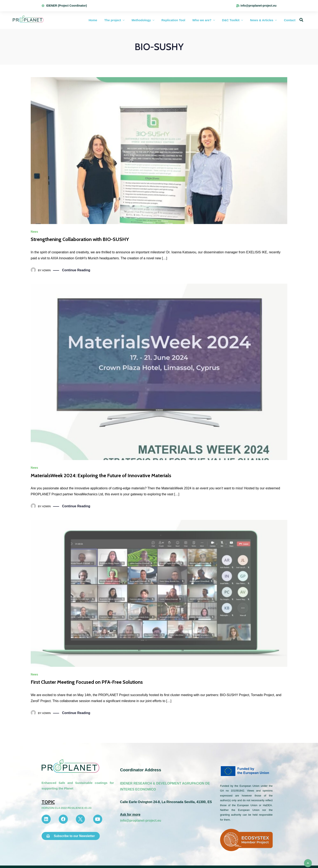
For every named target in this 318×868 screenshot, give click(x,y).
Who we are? (202, 20)
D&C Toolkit (231, 20)
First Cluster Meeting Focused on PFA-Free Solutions (87, 682)
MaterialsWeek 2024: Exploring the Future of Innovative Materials (101, 475)
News (34, 232)
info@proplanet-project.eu (141, 820)
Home (93, 20)
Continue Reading (76, 270)
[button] (71, 836)
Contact (290, 20)
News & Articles (262, 20)
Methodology (141, 20)
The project (113, 20)
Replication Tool (173, 20)
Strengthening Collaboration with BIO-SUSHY (80, 239)
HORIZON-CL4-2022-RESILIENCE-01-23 (67, 808)
